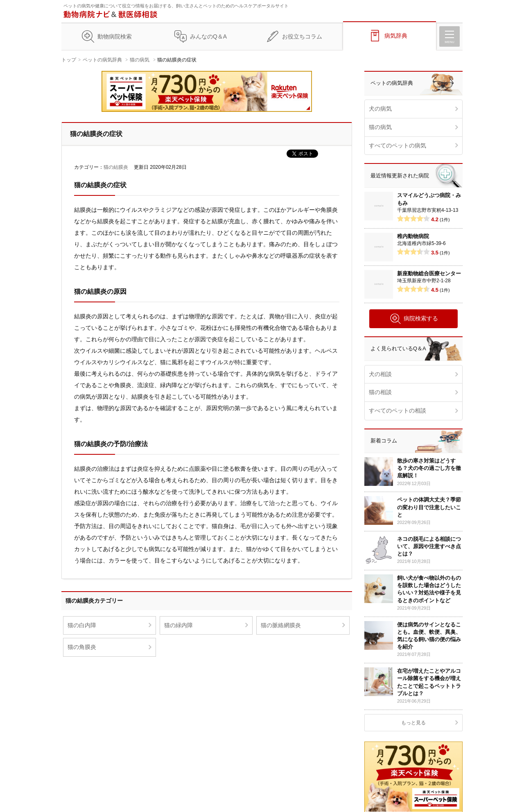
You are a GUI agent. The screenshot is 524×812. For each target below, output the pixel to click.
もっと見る (413, 723)
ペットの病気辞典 (102, 60)
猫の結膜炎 (116, 167)
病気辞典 (396, 36)
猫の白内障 (82, 625)
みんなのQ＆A (208, 36)
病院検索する (414, 319)
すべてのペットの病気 (398, 145)
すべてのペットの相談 (398, 411)
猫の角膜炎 (82, 647)
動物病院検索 (115, 36)
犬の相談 (380, 374)
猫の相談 (380, 392)
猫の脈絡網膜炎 (281, 625)
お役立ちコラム (302, 36)
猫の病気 (140, 60)
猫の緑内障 (178, 625)
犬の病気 (380, 109)
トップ (69, 60)
